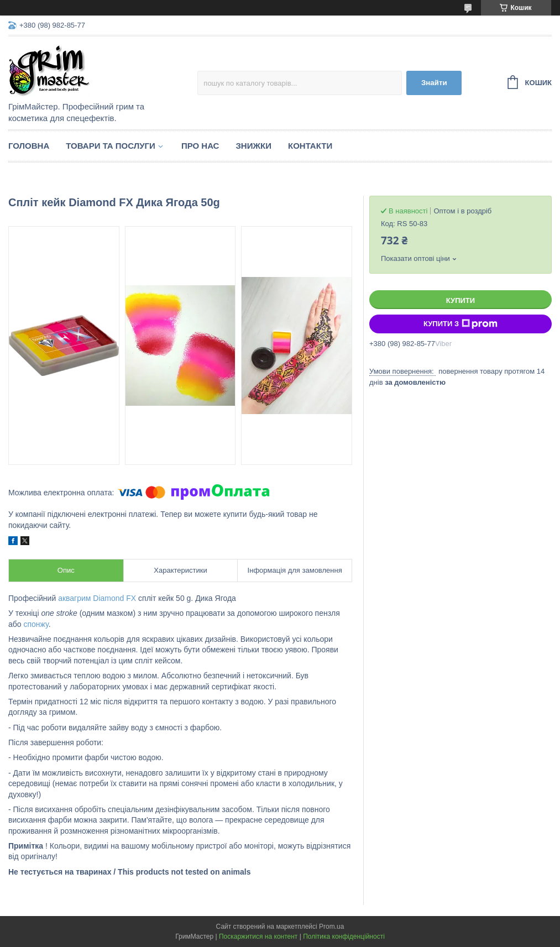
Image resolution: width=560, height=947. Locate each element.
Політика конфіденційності (344, 936)
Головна (29, 146)
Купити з (460, 324)
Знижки (253, 146)
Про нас (200, 146)
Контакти (310, 146)
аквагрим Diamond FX (97, 598)
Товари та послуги (111, 146)
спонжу (36, 624)
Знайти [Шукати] (434, 83)
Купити (460, 300)
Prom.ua (331, 927)
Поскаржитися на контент (258, 936)
